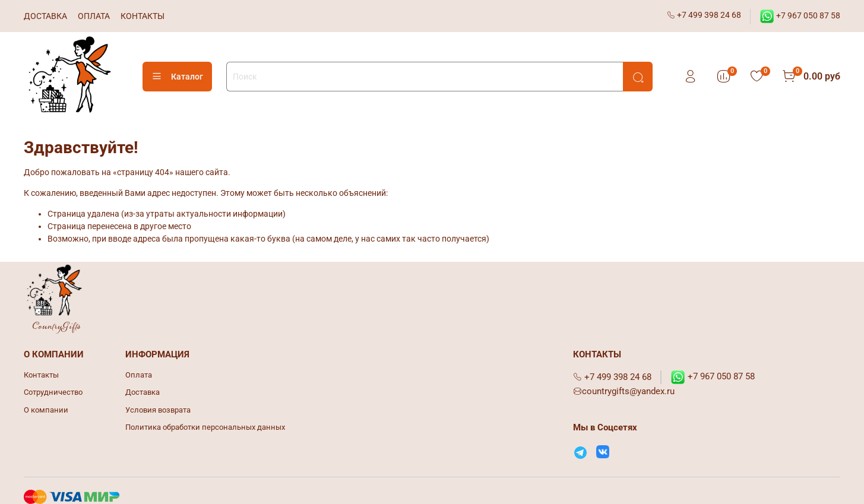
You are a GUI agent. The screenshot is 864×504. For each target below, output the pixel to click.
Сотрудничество (53, 392)
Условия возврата (158, 410)
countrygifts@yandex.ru (624, 391)
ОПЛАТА (94, 16)
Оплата (139, 375)
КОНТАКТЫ (143, 16)
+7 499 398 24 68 (704, 15)
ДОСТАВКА (45, 16)
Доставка (143, 392)
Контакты (41, 375)
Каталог (177, 77)
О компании (46, 410)
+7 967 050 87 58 (800, 15)
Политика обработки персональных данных (205, 427)
